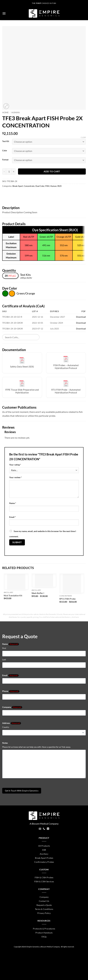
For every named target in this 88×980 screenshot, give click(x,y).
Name (13, 503)
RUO (59, 186)
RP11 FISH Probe (67, 599)
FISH (47, 186)
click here (75, 617)
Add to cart (52, 171)
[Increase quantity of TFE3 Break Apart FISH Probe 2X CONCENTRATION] (14, 172)
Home (5, 112)
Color (5, 151)
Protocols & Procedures (44, 929)
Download (81, 317)
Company (12, 707)
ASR (44, 850)
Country (6, 727)
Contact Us (44, 901)
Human (16, 112)
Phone (11, 691)
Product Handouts (44, 933)
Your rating (15, 465)
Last (4, 660)
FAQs (44, 937)
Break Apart (18, 186)
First (4, 648)
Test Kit (6, 141)
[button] (4, 13)
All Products (44, 846)
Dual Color (40, 186)
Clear (83, 137)
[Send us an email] (40, 829)
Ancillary (44, 854)
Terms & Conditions (44, 909)
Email (13, 517)
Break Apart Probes (44, 858)
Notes (5, 743)
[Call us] (44, 829)
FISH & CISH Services (44, 881)
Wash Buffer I (38, 593)
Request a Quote (44, 905)
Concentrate (29, 186)
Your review (15, 477)
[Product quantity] (9, 172)
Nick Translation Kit (13, 595)
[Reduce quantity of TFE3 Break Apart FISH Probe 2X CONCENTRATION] (4, 172)
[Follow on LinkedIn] (48, 829)
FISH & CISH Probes (44, 877)
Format (5, 160)
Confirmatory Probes (44, 862)
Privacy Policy (44, 913)
